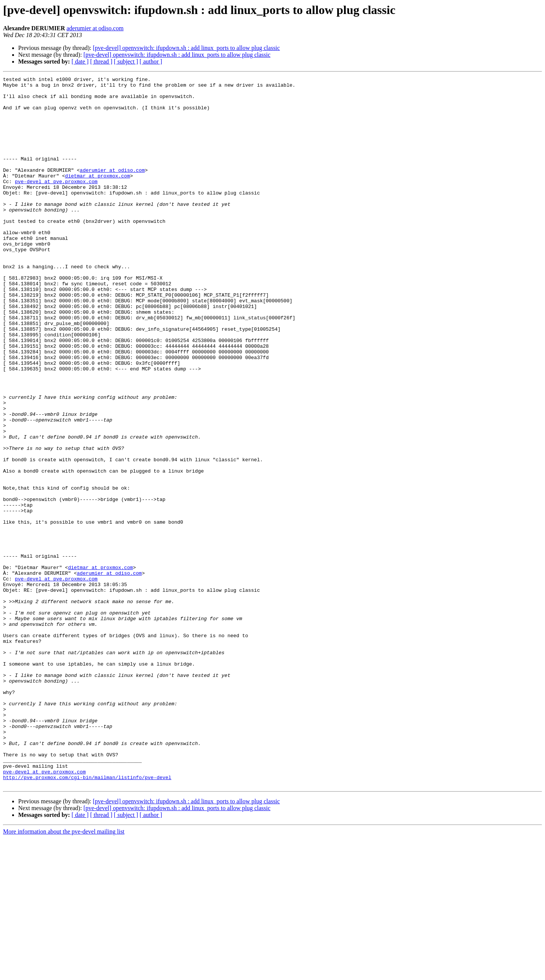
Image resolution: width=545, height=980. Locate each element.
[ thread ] (101, 61)
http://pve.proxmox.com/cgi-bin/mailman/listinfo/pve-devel (87, 918)
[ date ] (80, 61)
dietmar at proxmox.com (98, 196)
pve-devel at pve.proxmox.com (56, 203)
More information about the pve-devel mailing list (64, 973)
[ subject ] (126, 61)
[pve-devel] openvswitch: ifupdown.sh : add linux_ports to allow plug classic (186, 48)
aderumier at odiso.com (95, 28)
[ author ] (151, 61)
